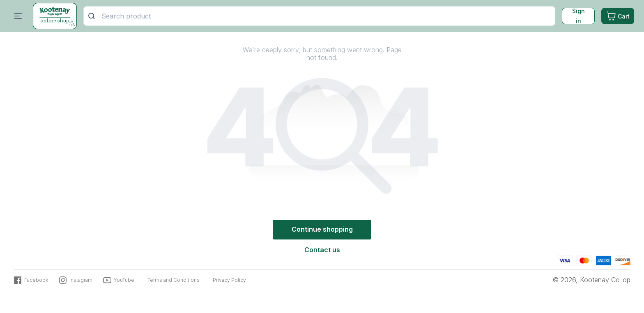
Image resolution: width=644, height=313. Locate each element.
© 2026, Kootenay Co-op (592, 280)
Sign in (578, 16)
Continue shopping (322, 229)
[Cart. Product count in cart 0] (618, 16)
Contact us (322, 250)
